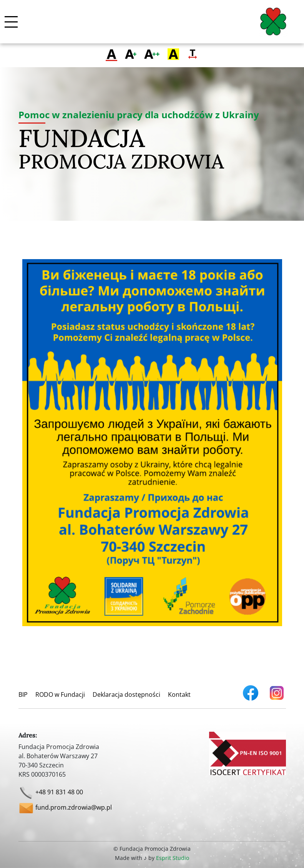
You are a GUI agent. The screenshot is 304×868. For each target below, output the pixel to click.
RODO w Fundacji (60, 694)
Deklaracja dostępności (126, 694)
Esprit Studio (173, 858)
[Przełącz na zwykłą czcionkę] (111, 55)
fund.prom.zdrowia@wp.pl (74, 808)
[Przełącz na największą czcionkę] (152, 55)
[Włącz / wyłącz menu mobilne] (11, 22)
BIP (23, 694)
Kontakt (179, 694)
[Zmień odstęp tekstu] (193, 55)
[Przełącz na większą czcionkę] (131, 55)
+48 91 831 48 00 (59, 792)
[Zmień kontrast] (173, 55)
